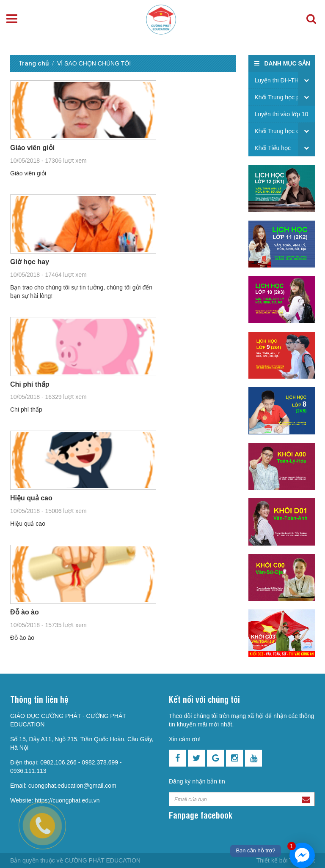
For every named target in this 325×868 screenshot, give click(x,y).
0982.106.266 (58, 762)
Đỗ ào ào (25, 612)
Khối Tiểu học (273, 148)
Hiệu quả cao (31, 498)
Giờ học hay (30, 262)
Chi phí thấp (30, 384)
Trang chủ (34, 63)
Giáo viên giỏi (32, 148)
